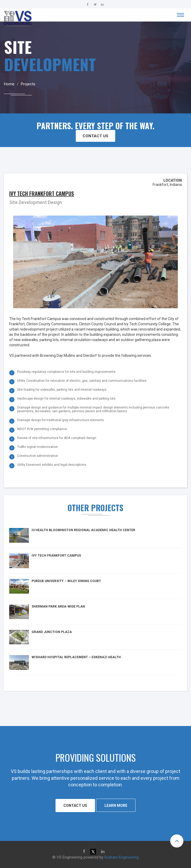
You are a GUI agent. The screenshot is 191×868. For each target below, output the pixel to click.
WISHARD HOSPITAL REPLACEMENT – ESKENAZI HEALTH (76, 657)
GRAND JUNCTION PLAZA (52, 632)
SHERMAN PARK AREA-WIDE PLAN (58, 606)
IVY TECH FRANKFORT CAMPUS (56, 556)
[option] (95, 607)
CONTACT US (95, 136)
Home (9, 84)
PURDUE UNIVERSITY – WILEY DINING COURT (66, 581)
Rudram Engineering (122, 857)
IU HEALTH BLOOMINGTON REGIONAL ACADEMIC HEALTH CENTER (83, 530)
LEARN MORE (116, 806)
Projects (28, 84)
